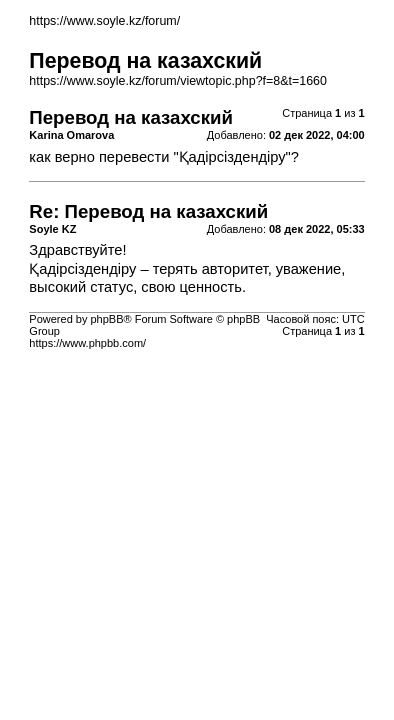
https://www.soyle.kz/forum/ (104, 21)
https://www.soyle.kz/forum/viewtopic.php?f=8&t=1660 (178, 81)
